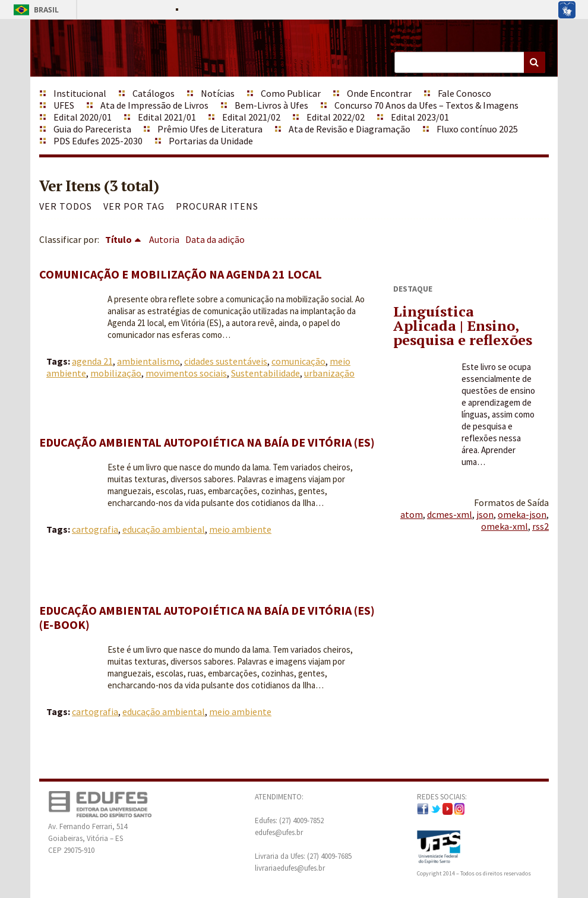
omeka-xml (505, 526)
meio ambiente (240, 529)
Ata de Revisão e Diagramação (350, 129)
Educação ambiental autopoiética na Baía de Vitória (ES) (207, 442)
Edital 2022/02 (336, 117)
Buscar (535, 62)
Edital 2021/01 (167, 117)
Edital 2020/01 (83, 117)
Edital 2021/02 (251, 117)
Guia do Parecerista (92, 129)
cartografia (95, 529)
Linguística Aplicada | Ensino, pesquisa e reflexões (463, 325)
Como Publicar (291, 93)
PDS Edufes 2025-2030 (98, 141)
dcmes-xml (450, 514)
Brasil (34, 10)
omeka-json (522, 514)
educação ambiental (164, 529)
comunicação (298, 361)
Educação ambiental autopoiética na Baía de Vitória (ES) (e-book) (207, 617)
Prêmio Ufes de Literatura (210, 129)
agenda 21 (92, 361)
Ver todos (66, 206)
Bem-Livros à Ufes (271, 105)
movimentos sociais (186, 373)
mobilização (116, 373)
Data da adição (215, 239)
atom (412, 514)
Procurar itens (217, 206)
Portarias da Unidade (211, 141)
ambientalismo (148, 361)
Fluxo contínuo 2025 (477, 129)
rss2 (540, 526)
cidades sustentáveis (226, 361)
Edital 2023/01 (420, 117)
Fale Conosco (464, 93)
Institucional (80, 93)
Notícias (218, 93)
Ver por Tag (134, 206)
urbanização (329, 373)
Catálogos (154, 93)
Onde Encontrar (379, 93)
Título (118, 239)
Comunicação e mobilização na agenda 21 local (181, 274)
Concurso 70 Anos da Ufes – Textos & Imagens (426, 105)
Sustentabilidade (265, 373)
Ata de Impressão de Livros (154, 105)
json (485, 514)
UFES (64, 105)
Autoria (164, 239)
